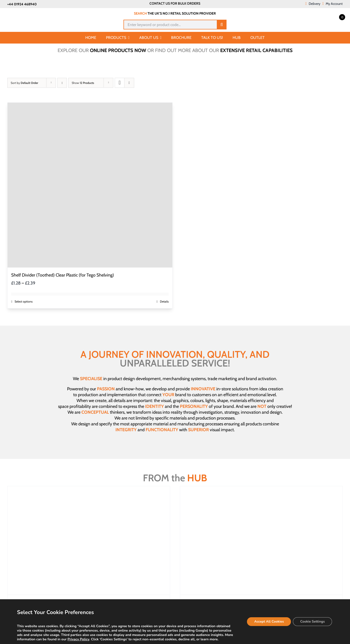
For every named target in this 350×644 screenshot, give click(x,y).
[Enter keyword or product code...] (170, 25)
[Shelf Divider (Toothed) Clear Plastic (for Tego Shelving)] (90, 185)
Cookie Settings (312, 622)
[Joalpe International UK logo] (32, 13)
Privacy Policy (78, 639)
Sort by (24, 83)
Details (164, 301)
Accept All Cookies (269, 622)
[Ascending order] (62, 83)
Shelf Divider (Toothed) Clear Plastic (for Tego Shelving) (63, 275)
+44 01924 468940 (22, 4)
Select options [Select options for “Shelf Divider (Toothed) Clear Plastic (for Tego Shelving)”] (24, 301)
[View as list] (129, 83)
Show (83, 83)
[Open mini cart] (337, 17)
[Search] (222, 25)
